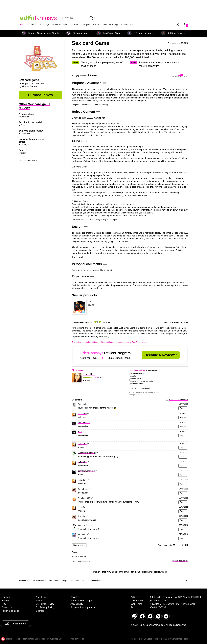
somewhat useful (138, 379)
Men (66, 25)
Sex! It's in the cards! (30, 122)
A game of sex (26, 114)
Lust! (90, 301)
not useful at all (137, 384)
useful (134, 376)
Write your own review (28, 160)
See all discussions (180, 561)
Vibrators (56, 25)
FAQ (4, 604)
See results (145, 388)
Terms (39, 601)
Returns (5, 601)
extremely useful (138, 373)
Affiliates (75, 597)
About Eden (42, 597)
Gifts (34, 25)
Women (75, 25)
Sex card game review (31, 131)
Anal (104, 25)
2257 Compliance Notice (177, 639)
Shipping (6, 597)
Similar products (84, 295)
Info (132, 25)
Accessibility (77, 604)
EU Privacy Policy (45, 607)
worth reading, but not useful (142, 381)
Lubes (125, 25)
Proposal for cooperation (83, 607)
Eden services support (82, 601)
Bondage (114, 25)
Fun (21, 150)
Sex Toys (44, 25)
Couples (86, 25)
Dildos (96, 25)
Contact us (7, 607)
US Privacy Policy (45, 604)
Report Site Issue (10, 611)
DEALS (24, 25)
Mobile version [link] (77, 639)
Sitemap (40, 611)
